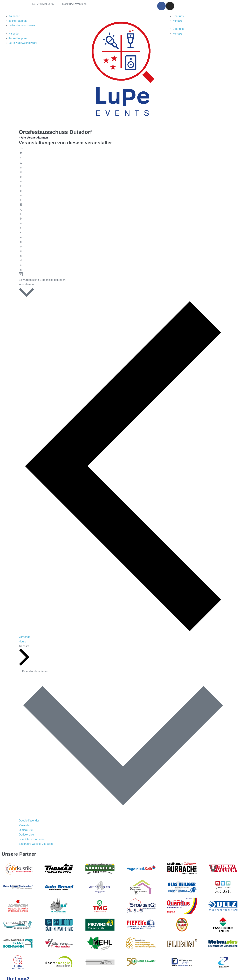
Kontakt (177, 21)
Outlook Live (26, 835)
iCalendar (25, 825)
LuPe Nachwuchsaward (23, 25)
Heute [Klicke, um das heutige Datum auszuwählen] (22, 642)
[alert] (21, 209)
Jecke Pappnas (18, 21)
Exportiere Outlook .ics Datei (36, 844)
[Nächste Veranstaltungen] (24, 655)
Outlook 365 (26, 830)
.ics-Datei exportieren (32, 839)
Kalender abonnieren (35, 671)
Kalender (14, 16)
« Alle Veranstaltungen (33, 138)
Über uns (178, 16)
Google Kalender (29, 821)
